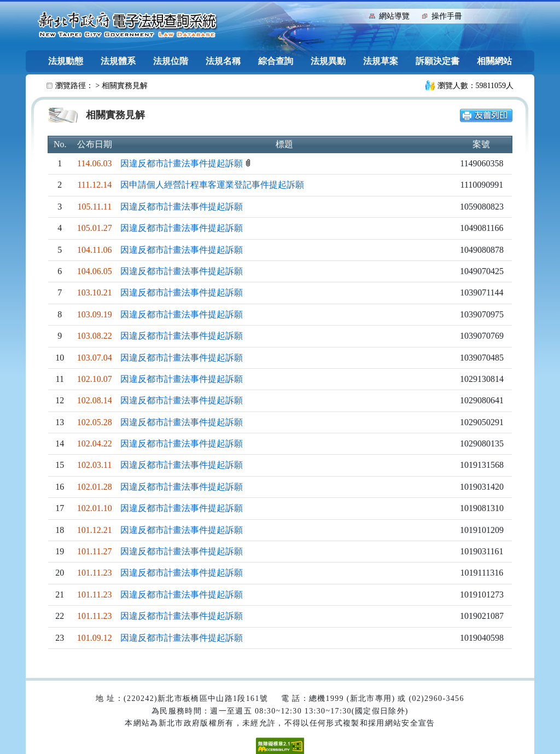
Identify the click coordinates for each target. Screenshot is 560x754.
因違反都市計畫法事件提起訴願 (183, 163)
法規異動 (328, 61)
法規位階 (171, 61)
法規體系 (118, 61)
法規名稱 (223, 61)
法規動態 (66, 61)
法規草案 (381, 61)
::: (358, 15)
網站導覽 (394, 16)
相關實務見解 (125, 86)
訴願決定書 (437, 61)
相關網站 (494, 61)
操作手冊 (447, 16)
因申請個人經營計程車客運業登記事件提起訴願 (212, 185)
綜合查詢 (276, 61)
